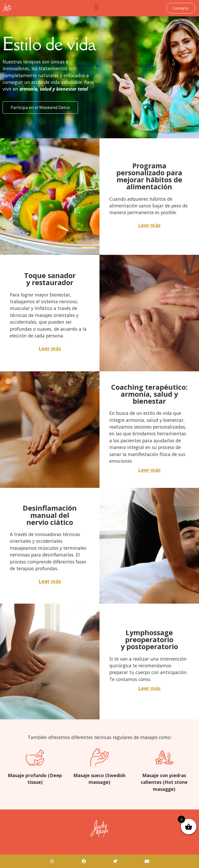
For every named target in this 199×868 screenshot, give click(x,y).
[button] (97, 7)
